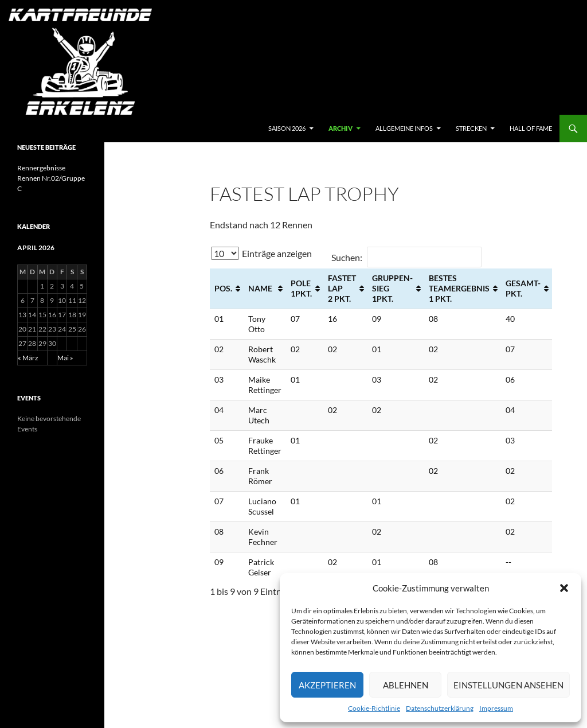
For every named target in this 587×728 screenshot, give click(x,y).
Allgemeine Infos (404, 128)
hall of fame (531, 128)
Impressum (496, 708)
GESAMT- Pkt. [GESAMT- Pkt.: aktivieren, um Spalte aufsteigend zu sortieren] (523, 288)
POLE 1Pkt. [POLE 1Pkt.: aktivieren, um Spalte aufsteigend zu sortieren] (301, 288)
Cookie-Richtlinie (374, 708)
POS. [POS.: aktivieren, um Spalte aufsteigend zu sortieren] (223, 288)
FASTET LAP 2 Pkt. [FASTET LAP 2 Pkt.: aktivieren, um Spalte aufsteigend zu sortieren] (342, 288)
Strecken (471, 128)
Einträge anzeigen (261, 253)
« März (28, 358)
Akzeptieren (327, 685)
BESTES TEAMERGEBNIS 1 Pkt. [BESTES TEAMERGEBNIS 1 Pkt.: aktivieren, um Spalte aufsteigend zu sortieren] (459, 288)
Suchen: (406, 257)
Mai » (65, 358)
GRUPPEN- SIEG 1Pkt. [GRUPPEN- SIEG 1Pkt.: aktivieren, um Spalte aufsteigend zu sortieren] (392, 288)
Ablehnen (406, 685)
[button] (564, 588)
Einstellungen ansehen (508, 685)
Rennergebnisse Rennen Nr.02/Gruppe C (51, 178)
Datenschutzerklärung (440, 708)
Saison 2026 (287, 128)
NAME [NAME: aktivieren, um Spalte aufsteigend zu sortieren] (260, 288)
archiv (341, 128)
